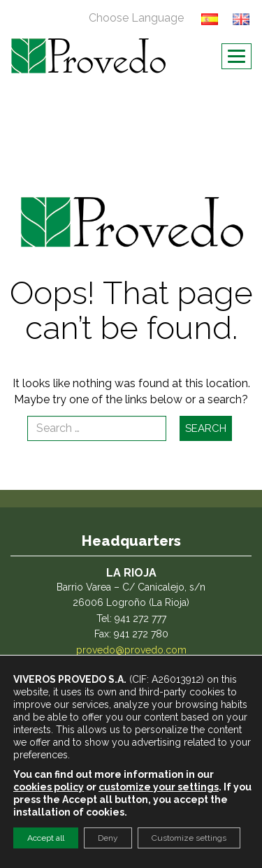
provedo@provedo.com (131, 650)
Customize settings (189, 838)
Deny (108, 838)
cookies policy (49, 787)
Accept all (46, 838)
